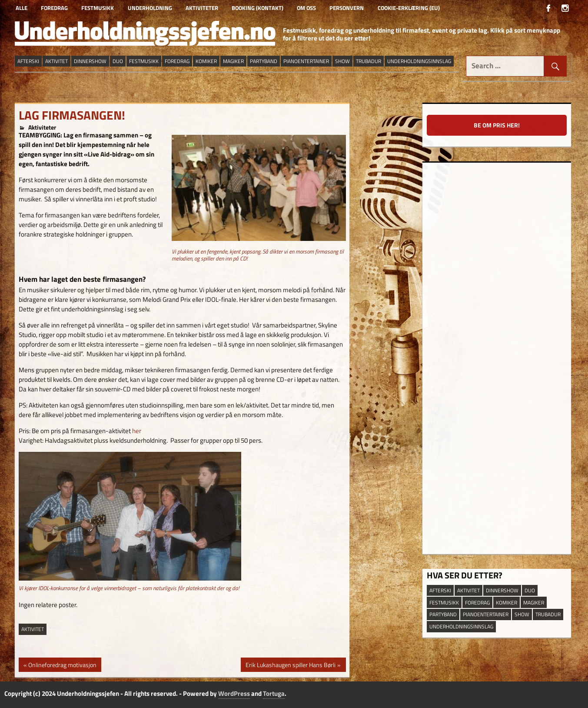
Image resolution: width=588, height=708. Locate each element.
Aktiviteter (202, 8)
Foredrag (54, 8)
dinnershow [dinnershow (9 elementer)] (90, 61)
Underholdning (150, 8)
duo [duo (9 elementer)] (118, 61)
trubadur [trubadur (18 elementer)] (369, 61)
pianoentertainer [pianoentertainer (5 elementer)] (306, 61)
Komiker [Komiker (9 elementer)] (206, 61)
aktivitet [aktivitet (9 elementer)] (56, 61)
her (137, 431)
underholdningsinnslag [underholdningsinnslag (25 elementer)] (419, 61)
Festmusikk (98, 8)
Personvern (347, 8)
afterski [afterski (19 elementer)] (28, 61)
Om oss (306, 8)
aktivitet (33, 629)
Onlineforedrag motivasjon (62, 666)
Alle (22, 8)
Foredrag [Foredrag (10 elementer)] (177, 61)
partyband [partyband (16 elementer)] (264, 61)
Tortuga (274, 693)
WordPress (234, 693)
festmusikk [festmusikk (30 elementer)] (144, 61)
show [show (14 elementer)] (342, 61)
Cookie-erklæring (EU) (409, 8)
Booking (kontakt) (257, 8)
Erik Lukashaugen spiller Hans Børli (290, 666)
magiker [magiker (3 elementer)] (233, 61)
